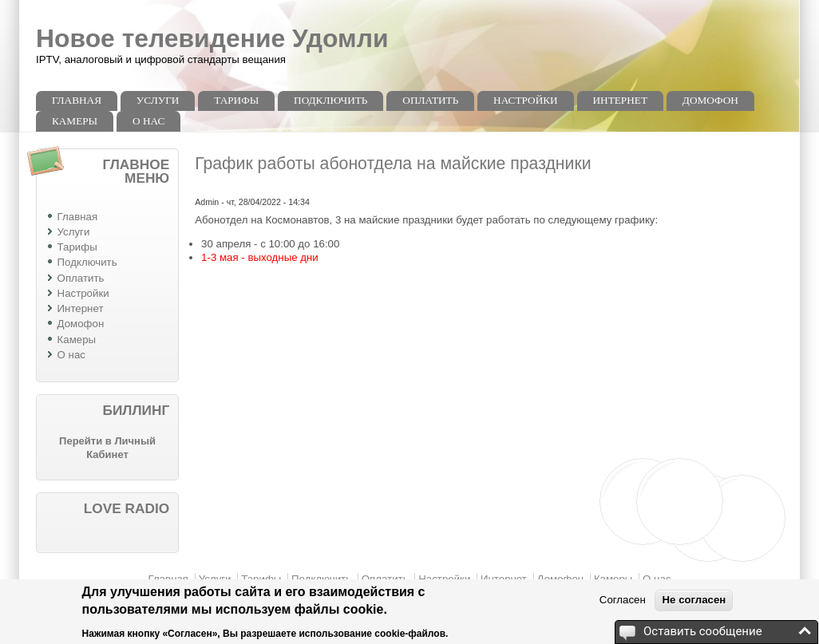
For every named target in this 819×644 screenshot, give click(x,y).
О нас (148, 121)
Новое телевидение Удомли (212, 38)
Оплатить (430, 100)
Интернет (621, 100)
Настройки (526, 100)
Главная (77, 100)
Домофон (710, 100)
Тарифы (236, 100)
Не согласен (694, 600)
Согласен (623, 600)
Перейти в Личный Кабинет (107, 448)
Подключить (330, 100)
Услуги (158, 100)
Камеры (75, 121)
